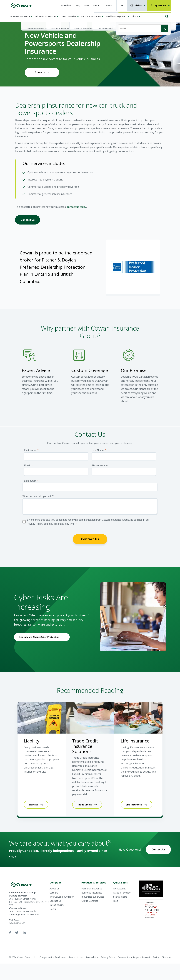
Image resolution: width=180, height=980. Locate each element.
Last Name (98, 450)
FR (122, 5)
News (87, 5)
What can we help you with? (38, 496)
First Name (30, 450)
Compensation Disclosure (53, 957)
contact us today (77, 207)
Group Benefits (69, 16)
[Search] (143, 15)
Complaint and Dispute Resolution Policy (138, 957)
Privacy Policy (108, 957)
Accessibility (92, 957)
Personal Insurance (91, 16)
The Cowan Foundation (62, 897)
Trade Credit (85, 805)
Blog (78, 5)
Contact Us (42, 72)
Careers (108, 5)
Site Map (166, 957)
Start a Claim (120, 897)
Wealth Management (116, 16)
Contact (97, 5)
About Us (55, 889)
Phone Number (100, 466)
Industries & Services (45, 16)
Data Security (57, 905)
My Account (160, 5)
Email (27, 466)
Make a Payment (122, 893)
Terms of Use (76, 957)
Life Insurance (134, 805)
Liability (34, 805)
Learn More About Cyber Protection (39, 637)
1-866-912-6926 (17, 923)
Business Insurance (20, 16)
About (135, 16)
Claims (138, 5)
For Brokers (66, 5)
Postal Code (29, 481)
